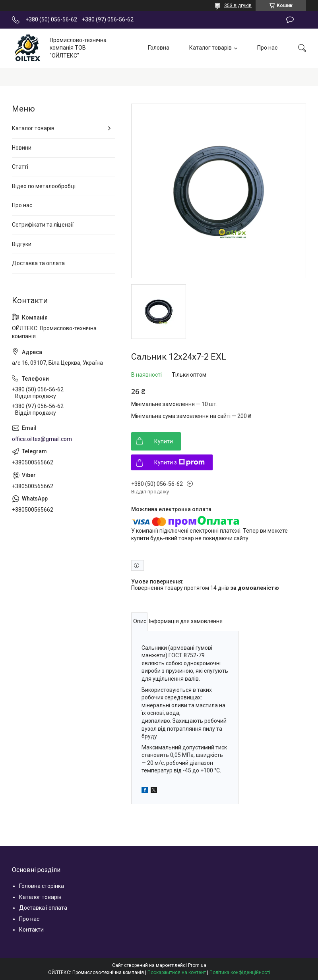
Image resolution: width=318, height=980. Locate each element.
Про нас (267, 48)
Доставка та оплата (38, 263)
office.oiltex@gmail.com (42, 439)
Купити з (179, 462)
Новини (22, 148)
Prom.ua (197, 965)
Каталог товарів (210, 48)
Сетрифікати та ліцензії (43, 225)
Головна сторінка (42, 886)
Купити (164, 441)
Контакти (31, 930)
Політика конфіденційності (240, 972)
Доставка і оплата (43, 908)
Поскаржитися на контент (177, 972)
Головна (159, 48)
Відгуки (22, 244)
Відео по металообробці (44, 186)
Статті (20, 167)
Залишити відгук (290, 20)
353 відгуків (238, 6)
